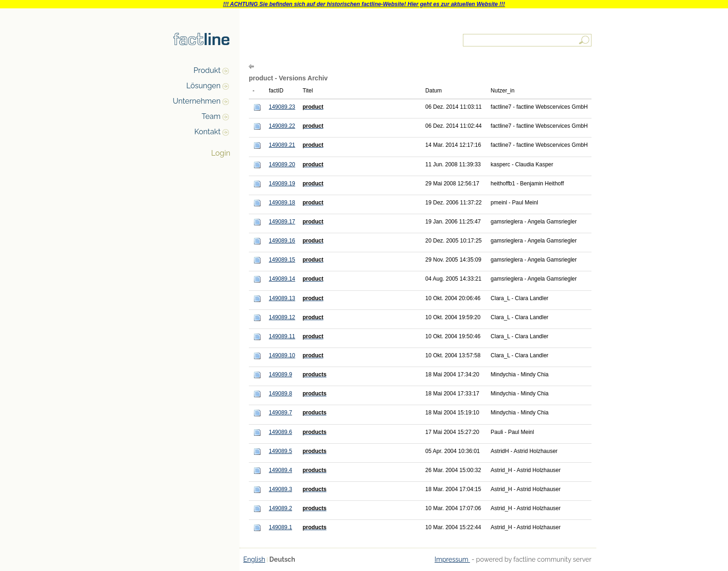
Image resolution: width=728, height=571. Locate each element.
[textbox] (528, 40)
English (254, 559)
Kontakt (208, 132)
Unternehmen (197, 101)
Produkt (207, 70)
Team (211, 116)
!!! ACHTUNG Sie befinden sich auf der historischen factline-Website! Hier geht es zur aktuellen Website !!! (364, 4)
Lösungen (203, 86)
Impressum (452, 559)
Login (221, 153)
